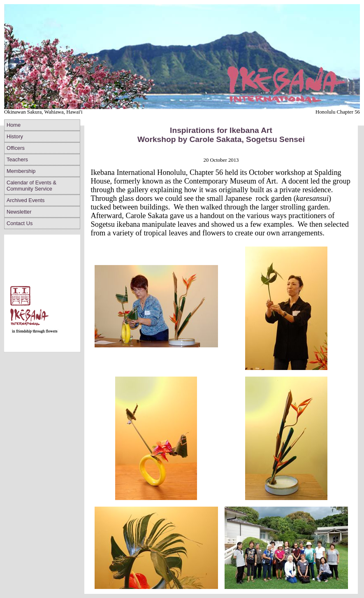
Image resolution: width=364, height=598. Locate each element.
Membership (21, 171)
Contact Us (20, 223)
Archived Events (26, 200)
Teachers (17, 159)
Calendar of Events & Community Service (31, 186)
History (15, 136)
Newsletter (19, 212)
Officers (16, 148)
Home (14, 125)
